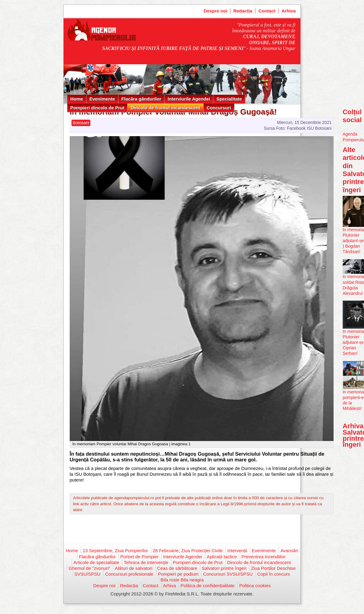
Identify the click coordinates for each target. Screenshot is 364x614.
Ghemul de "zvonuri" (90, 568)
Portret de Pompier (139, 557)
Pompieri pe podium (178, 574)
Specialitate (229, 99)
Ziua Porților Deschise (273, 568)
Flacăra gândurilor (141, 99)
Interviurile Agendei (189, 99)
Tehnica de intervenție (146, 562)
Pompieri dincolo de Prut (97, 108)
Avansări (289, 550)
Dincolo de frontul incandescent (165, 108)
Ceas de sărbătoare (177, 568)
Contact (267, 11)
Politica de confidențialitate (208, 586)
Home (77, 99)
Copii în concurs (274, 574)
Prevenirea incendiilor (264, 557)
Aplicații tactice (222, 557)
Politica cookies (255, 586)
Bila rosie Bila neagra (182, 580)
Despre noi (215, 11)
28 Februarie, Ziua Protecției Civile (188, 550)
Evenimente (102, 99)
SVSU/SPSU (87, 574)
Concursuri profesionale (129, 574)
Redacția (243, 11)
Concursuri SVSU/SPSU (228, 574)
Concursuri (219, 108)
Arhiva (289, 11)
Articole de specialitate (96, 562)
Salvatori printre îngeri (224, 568)
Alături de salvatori (133, 568)
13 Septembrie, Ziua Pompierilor (115, 550)
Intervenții (237, 550)
